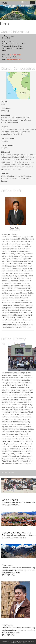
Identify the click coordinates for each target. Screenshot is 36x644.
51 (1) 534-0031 (15, 55)
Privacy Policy (21, 643)
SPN (4, 575)
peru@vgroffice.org (14, 59)
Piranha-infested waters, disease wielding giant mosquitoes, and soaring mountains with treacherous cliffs (18, 570)
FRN (13, 575)
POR (8, 575)
